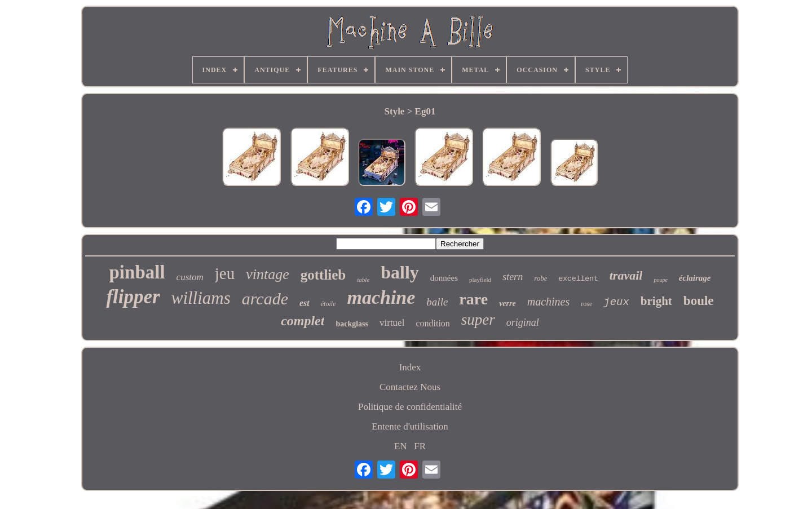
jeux (616, 302)
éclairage (695, 278)
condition (433, 323)
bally (400, 272)
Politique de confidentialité (410, 407)
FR (420, 446)
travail (626, 275)
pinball (137, 272)
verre (507, 304)
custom (190, 277)
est (304, 303)
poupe (660, 280)
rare (473, 299)
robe (540, 278)
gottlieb (323, 275)
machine (381, 297)
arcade (265, 298)
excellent (578, 279)
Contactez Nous (410, 387)
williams (201, 298)
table (363, 280)
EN (401, 446)
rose (586, 304)
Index (410, 367)
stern (513, 277)
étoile (328, 304)
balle (437, 302)
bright (656, 301)
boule (699, 301)
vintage (268, 274)
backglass (352, 324)
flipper (133, 297)
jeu (225, 273)
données (444, 278)
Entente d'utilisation (410, 426)
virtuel (392, 323)
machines (549, 302)
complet (303, 321)
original (523, 322)
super (478, 320)
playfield (480, 280)
